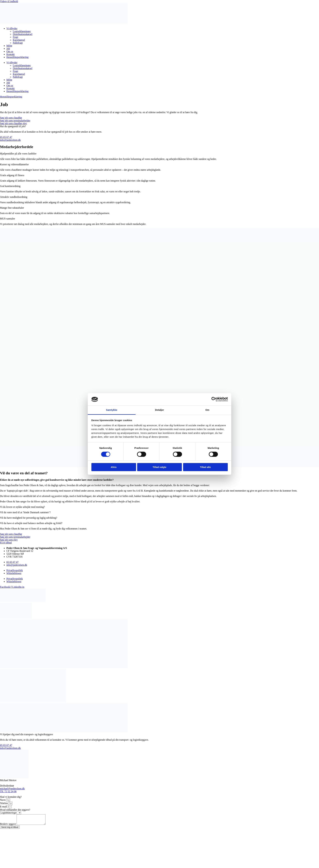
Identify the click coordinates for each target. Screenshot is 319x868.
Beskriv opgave (8, 826)
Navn (3, 800)
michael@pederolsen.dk (12, 789)
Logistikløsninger (22, 31)
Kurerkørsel (19, 40)
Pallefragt (18, 43)
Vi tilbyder (12, 28)
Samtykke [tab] (112, 410)
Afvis (114, 467)
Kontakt (11, 54)
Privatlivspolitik (15, 570)
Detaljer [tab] (159, 410)
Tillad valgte (159, 467)
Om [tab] (207, 410)
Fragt (15, 37)
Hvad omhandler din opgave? (15, 810)
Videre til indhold (9, 1)
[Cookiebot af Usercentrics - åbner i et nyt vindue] (214, 399)
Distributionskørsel (23, 34)
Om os (10, 51)
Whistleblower (14, 573)
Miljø (9, 46)
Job (8, 49)
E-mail (4, 807)
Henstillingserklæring (17, 57)
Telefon (4, 803)
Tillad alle (205, 467)
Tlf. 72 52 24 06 (8, 791)
